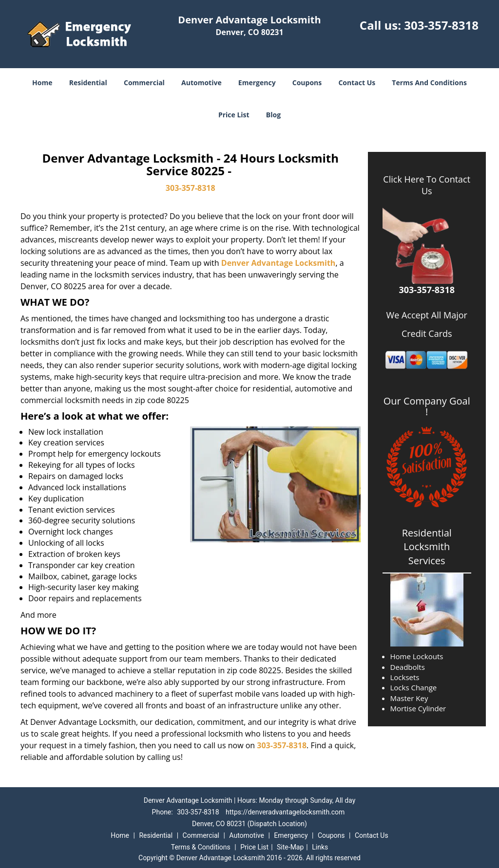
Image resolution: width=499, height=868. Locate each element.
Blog (273, 115)
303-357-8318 (441, 25)
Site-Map (290, 847)
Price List (234, 115)
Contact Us (357, 83)
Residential (88, 83)
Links (320, 847)
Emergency (257, 83)
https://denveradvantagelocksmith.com (285, 812)
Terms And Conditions (429, 83)
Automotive (202, 83)
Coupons (307, 83)
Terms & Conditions (201, 847)
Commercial (144, 83)
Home (42, 83)
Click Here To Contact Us (427, 185)
